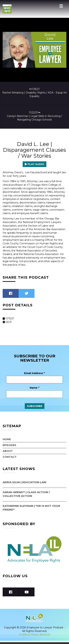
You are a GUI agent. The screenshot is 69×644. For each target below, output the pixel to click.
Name (34, 388)
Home (7, 439)
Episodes (9, 445)
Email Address (34, 373)
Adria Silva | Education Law (25, 482)
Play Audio (34, 164)
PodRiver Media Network (35, 635)
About (8, 451)
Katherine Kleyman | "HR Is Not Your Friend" (31, 508)
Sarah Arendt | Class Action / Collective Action (26, 494)
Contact (10, 457)
